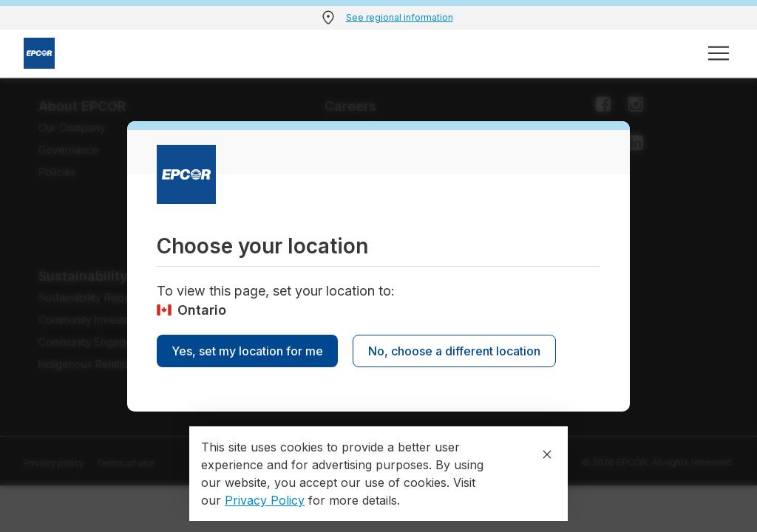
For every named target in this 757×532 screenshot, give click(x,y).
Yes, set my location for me (247, 351)
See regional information (400, 17)
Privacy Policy (265, 500)
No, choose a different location (454, 351)
